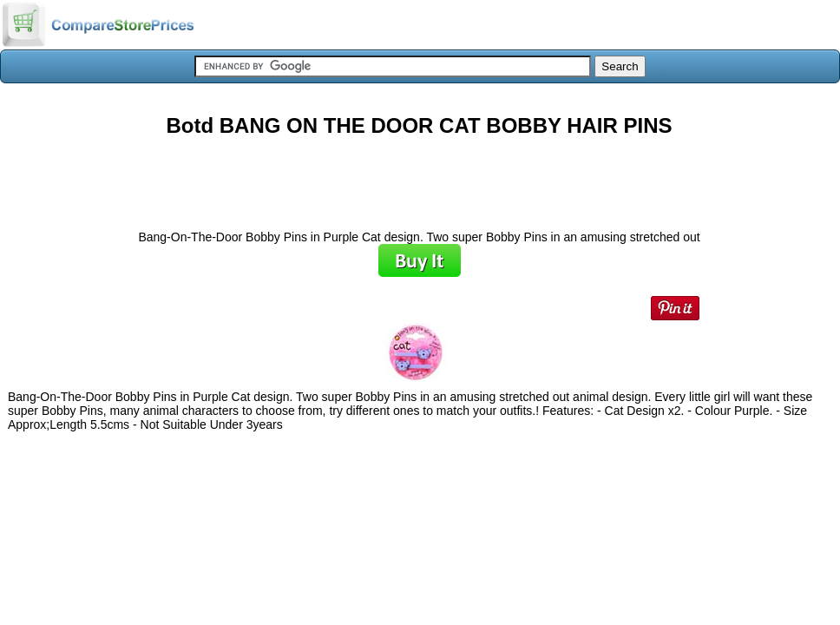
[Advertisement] (419, 177)
